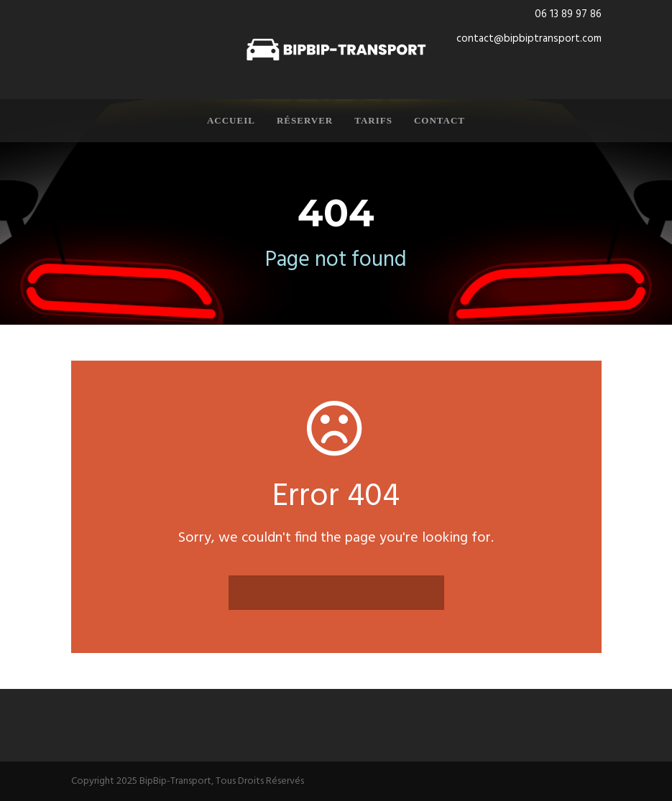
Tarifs (373, 120)
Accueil (231, 120)
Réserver (305, 120)
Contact (439, 120)
